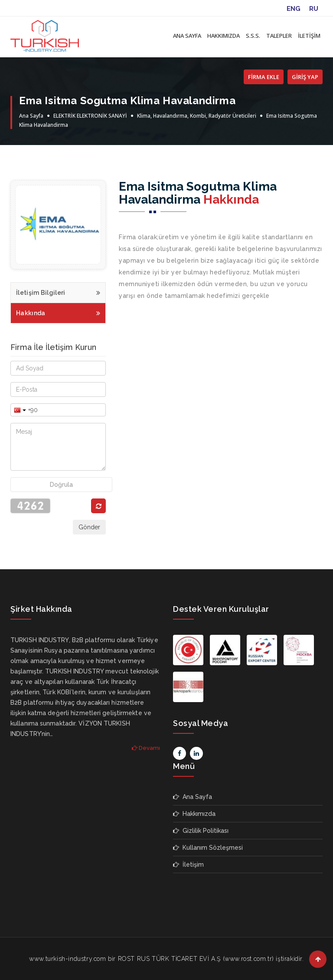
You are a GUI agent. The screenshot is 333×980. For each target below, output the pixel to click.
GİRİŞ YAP (305, 77)
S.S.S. (253, 36)
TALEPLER (279, 36)
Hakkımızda (194, 814)
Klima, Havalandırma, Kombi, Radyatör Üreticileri (197, 116)
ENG (294, 9)
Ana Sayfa (31, 116)
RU (314, 9)
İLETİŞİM (309, 36)
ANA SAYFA (187, 36)
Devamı (146, 748)
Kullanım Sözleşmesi (208, 848)
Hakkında (58, 312)
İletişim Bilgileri (58, 292)
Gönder (89, 527)
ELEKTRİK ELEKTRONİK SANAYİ (90, 116)
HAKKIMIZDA (224, 36)
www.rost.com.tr (248, 959)
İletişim (188, 865)
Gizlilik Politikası (201, 831)
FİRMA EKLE (264, 77)
